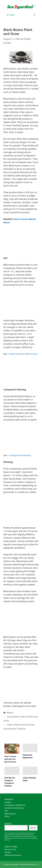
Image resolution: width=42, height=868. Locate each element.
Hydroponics (10, 814)
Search (33, 828)
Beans (10, 713)
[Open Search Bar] (34, 15)
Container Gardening (14, 808)
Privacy (8, 852)
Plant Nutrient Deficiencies (23, 354)
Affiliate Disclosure (13, 855)
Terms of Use (10, 849)
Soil (6, 811)
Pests (7, 816)
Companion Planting (20, 455)
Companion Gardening (15, 805)
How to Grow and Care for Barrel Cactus (10, 759)
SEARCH (8, 824)
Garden (8, 802)
